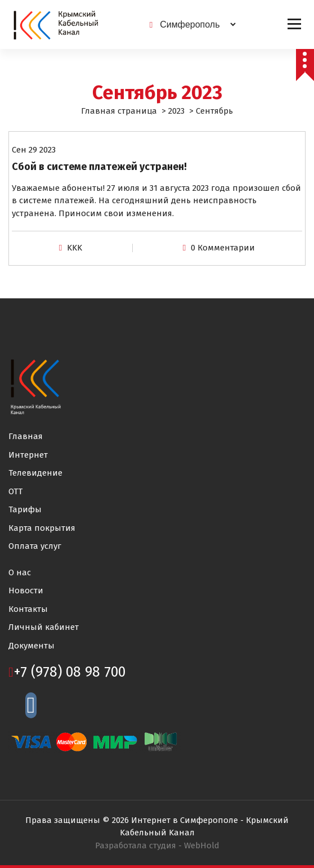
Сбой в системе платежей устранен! (99, 167)
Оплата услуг (35, 546)
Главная (26, 436)
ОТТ (15, 491)
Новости (26, 590)
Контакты (28, 609)
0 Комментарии (223, 248)
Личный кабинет (44, 627)
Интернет (28, 455)
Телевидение (35, 473)
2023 (176, 111)
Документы (32, 646)
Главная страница (119, 111)
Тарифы (25, 509)
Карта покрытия (42, 528)
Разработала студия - (157, 845)
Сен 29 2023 (34, 150)
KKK (75, 248)
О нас (20, 572)
